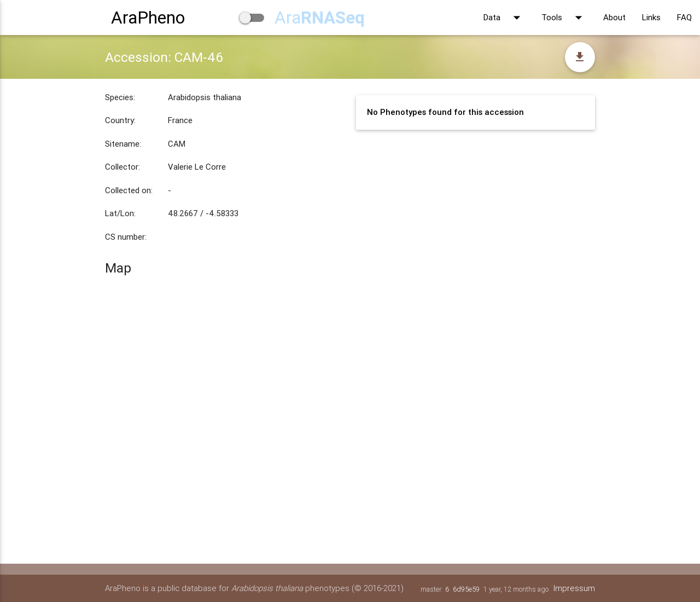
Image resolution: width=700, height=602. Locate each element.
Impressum (574, 588)
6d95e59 (466, 589)
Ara (320, 17)
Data (504, 18)
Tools (564, 18)
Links (651, 17)
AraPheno (148, 17)
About (614, 17)
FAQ (684, 17)
